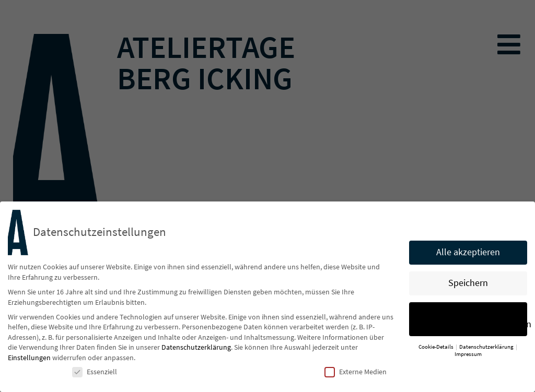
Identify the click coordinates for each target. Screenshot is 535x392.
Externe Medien (356, 373)
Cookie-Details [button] (437, 348)
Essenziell (95, 373)
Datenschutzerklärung (196, 349)
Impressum (468, 356)
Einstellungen (29, 360)
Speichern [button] (468, 285)
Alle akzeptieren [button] (468, 254)
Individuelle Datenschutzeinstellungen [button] (477, 321)
